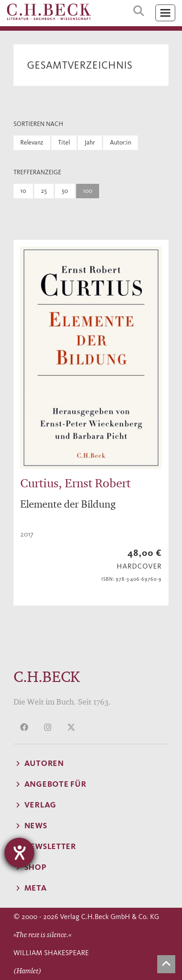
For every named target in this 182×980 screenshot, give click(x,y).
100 (88, 191)
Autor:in (121, 142)
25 (44, 191)
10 (23, 191)
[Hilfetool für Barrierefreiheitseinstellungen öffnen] (19, 853)
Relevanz (32, 142)
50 (65, 191)
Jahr (90, 142)
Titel (64, 142)
